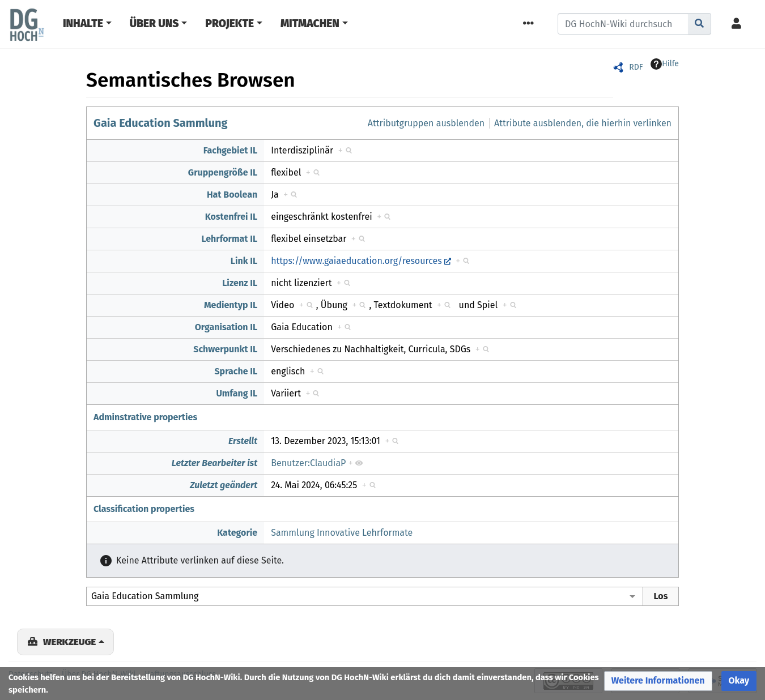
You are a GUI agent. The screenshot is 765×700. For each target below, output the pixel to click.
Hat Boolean (232, 195)
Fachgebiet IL (231, 150)
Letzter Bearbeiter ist (215, 463)
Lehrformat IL (229, 239)
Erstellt (243, 441)
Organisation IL (226, 327)
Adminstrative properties (145, 417)
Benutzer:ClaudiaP (308, 463)
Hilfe (665, 64)
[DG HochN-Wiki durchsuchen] (623, 24)
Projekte (229, 24)
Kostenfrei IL (231, 217)
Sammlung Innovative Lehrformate (342, 533)
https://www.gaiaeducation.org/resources (356, 261)
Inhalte (83, 24)
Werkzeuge (69, 642)
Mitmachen (310, 24)
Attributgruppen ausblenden (426, 123)
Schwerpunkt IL (225, 349)
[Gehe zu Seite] (700, 24)
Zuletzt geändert (224, 485)
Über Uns (154, 24)
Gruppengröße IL (223, 172)
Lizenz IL (240, 283)
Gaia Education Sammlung (161, 123)
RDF (636, 67)
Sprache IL (236, 371)
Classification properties (144, 509)
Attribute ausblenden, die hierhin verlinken (583, 123)
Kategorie (237, 533)
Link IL (244, 261)
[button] (658, 681)
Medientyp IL (231, 305)
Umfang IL (237, 393)
